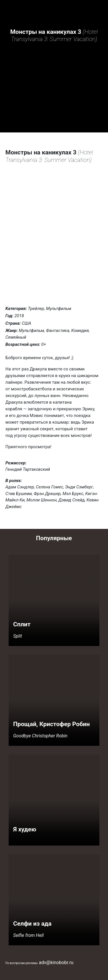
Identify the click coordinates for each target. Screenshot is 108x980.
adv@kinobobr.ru (56, 963)
